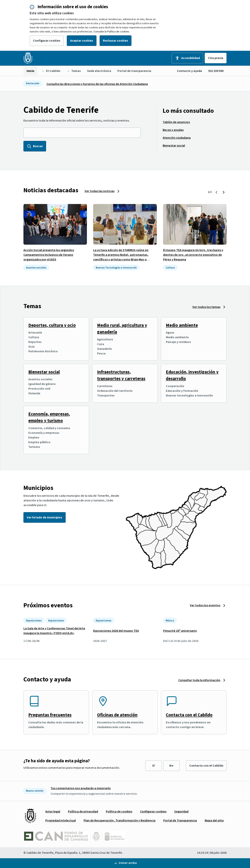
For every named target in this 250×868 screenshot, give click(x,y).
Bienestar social (44, 372)
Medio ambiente (182, 325)
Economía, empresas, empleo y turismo (49, 417)
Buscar (35, 146)
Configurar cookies (47, 41)
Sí (153, 766)
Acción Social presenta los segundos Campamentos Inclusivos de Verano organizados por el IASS (49, 255)
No (171, 766)
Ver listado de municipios (45, 517)
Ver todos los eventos (205, 605)
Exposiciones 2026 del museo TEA (116, 631)
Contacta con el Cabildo (189, 715)
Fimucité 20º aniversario (180, 631)
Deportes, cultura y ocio (52, 325)
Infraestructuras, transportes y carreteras (121, 375)
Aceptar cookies (82, 41)
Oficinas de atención (117, 715)
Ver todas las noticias (100, 191)
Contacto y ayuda (189, 71)
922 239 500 (216, 71)
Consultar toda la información (199, 680)
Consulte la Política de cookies (111, 32)
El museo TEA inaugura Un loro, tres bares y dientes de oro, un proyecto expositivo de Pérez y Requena (193, 255)
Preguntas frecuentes (50, 715)
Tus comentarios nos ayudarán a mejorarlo (81, 788)
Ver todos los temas (206, 307)
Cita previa (216, 58)
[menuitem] (30, 71)
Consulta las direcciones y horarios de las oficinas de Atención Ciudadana (97, 84)
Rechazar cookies (116, 41)
